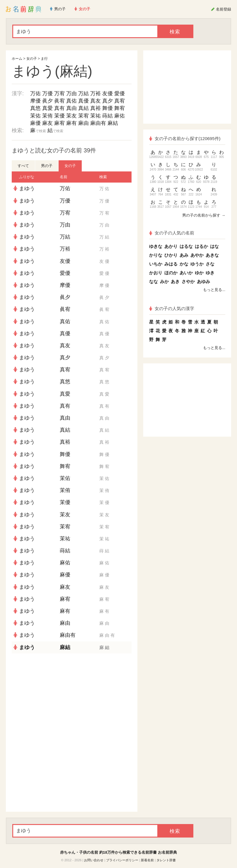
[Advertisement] (72, 696)
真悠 (35, 108)
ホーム (17, 59)
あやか (197, 255)
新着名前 (147, 860)
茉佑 (35, 116)
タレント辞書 (166, 860)
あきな (212, 255)
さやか (188, 281)
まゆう (27, 188)
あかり (171, 246)
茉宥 (83, 116)
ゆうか (197, 264)
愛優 (120, 93)
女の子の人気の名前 (172, 233)
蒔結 (108, 116)
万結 (83, 93)
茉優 (59, 116)
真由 (71, 108)
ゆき (210, 273)
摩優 (35, 101)
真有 (59, 108)
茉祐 (96, 116)
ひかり (171, 255)
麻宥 (59, 123)
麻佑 (120, 116)
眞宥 (59, 101)
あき (175, 281)
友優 (108, 93)
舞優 (108, 108)
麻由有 (98, 123)
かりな (156, 255)
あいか (186, 273)
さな (210, 264)
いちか (156, 264)
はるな (186, 246)
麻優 (35, 123)
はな (214, 246)
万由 (71, 93)
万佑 (35, 93)
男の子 (47, 166)
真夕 (108, 101)
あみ (184, 255)
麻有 (71, 123)
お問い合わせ (94, 860)
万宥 (59, 93)
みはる (171, 264)
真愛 (47, 108)
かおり (156, 273)
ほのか (171, 273)
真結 (83, 108)
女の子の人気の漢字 (172, 308)
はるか (201, 246)
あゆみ (203, 281)
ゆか (199, 273)
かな (184, 264)
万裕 (96, 93)
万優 (47, 93)
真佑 (71, 101)
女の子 (32, 59)
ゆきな (156, 246)
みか (164, 281)
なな (154, 281)
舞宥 (120, 108)
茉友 (71, 116)
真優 (83, 101)
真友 (96, 101)
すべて (23, 166)
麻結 (113, 123)
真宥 (120, 101)
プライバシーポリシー (122, 860)
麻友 (47, 123)
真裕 (96, 108)
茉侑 (47, 116)
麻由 (83, 123)
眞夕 (47, 101)
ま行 (44, 59)
